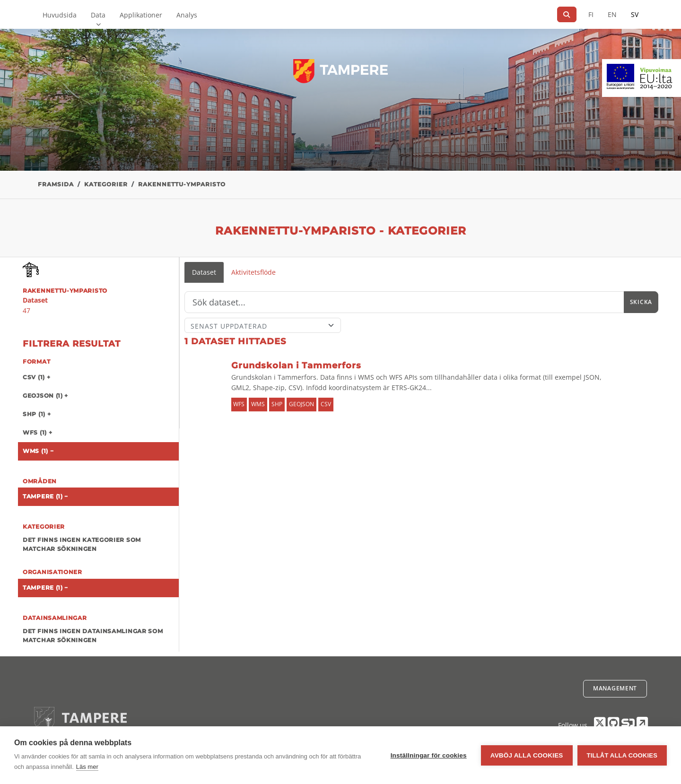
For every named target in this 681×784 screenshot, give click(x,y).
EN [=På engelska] (612, 14)
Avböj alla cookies (527, 755)
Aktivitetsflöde (253, 272)
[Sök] (567, 14)
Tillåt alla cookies (622, 755)
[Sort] (263, 325)
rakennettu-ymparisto (182, 184)
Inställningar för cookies (429, 755)
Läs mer (87, 767)
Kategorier (106, 184)
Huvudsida (60, 15)
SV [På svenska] (635, 14)
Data (98, 15)
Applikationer (141, 15)
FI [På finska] (591, 14)
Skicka (641, 302)
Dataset (204, 272)
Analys (187, 15)
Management (615, 688)
